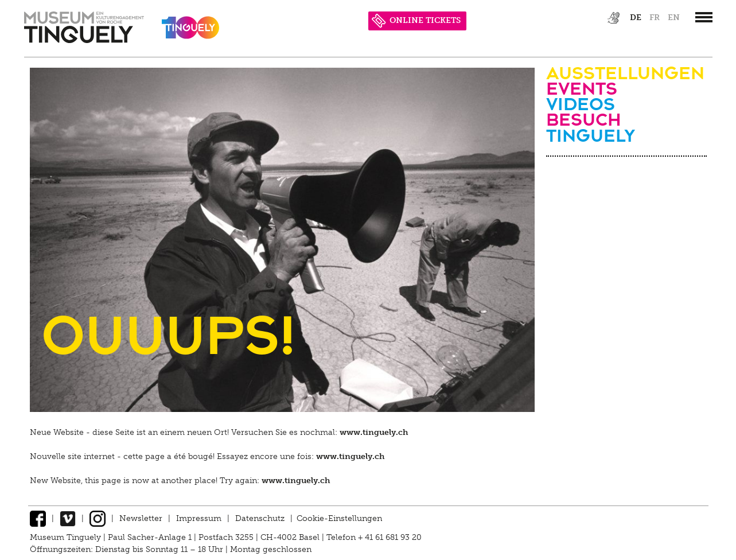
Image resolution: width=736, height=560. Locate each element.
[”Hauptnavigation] (704, 17)
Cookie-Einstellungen (339, 518)
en (674, 17)
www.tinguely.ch (374, 432)
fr (655, 17)
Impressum (199, 518)
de (636, 17)
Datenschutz (260, 518)
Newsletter (141, 518)
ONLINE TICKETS (416, 20)
